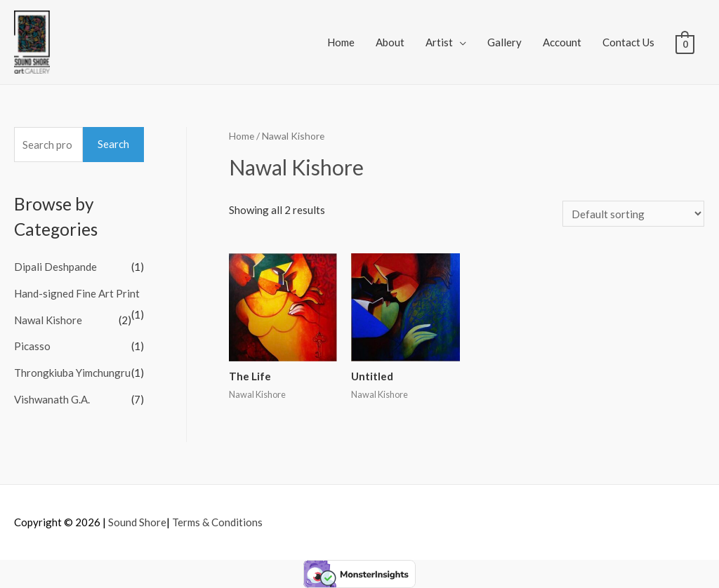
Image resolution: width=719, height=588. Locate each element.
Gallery (504, 42)
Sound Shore (137, 522)
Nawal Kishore (48, 320)
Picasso (32, 346)
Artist (439, 42)
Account (562, 42)
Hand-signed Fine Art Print (77, 293)
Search (113, 144)
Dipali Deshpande (55, 267)
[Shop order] (633, 214)
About (390, 42)
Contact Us (628, 42)
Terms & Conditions (217, 522)
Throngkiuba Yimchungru (72, 373)
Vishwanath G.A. (52, 399)
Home (341, 42)
